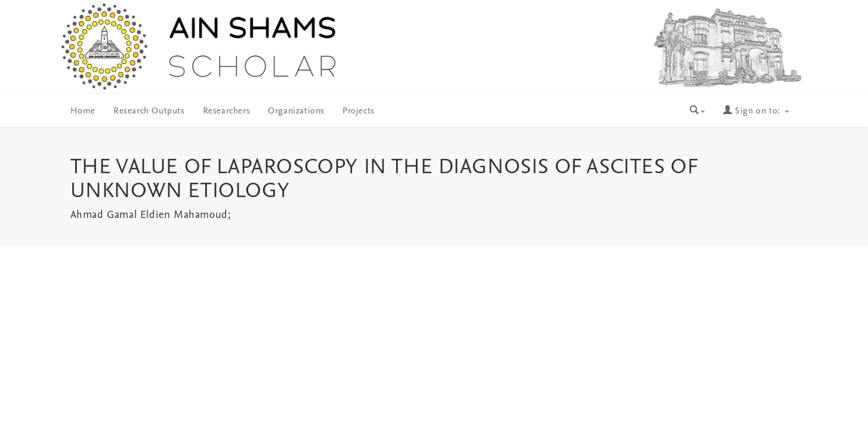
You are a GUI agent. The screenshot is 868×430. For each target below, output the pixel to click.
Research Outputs (149, 111)
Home (83, 111)
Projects (359, 111)
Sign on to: (756, 111)
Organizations (296, 111)
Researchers (227, 111)
